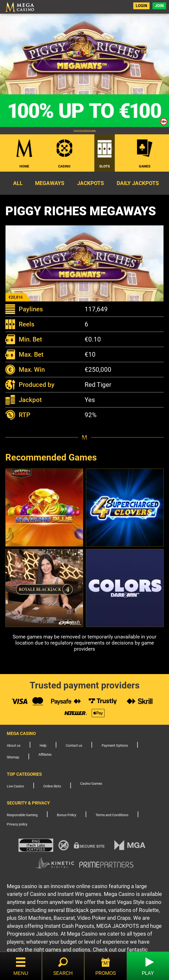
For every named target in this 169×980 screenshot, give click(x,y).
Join (159, 6)
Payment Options (115, 746)
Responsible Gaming (22, 815)
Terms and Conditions (112, 815)
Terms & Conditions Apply (85, 131)
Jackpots (91, 183)
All (18, 183)
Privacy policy (17, 824)
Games (145, 166)
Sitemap (13, 757)
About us (14, 746)
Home (24, 166)
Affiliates (45, 755)
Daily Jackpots (138, 183)
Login (141, 6)
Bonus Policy (67, 815)
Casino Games (91, 784)
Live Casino (15, 786)
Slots (105, 166)
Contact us (74, 746)
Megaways (50, 183)
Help (43, 746)
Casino (64, 166)
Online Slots (52, 786)
